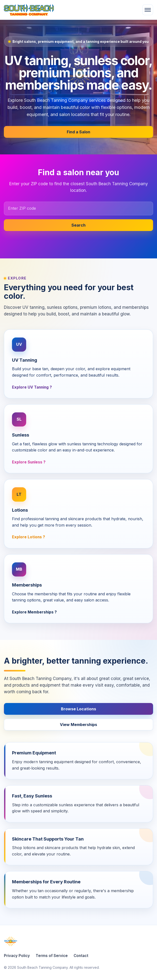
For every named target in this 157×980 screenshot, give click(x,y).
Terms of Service (52, 956)
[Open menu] (148, 10)
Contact (81, 956)
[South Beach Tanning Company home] (50, 10)
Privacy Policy (17, 956)
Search (78, 225)
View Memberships (78, 725)
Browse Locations (78, 709)
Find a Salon (78, 132)
